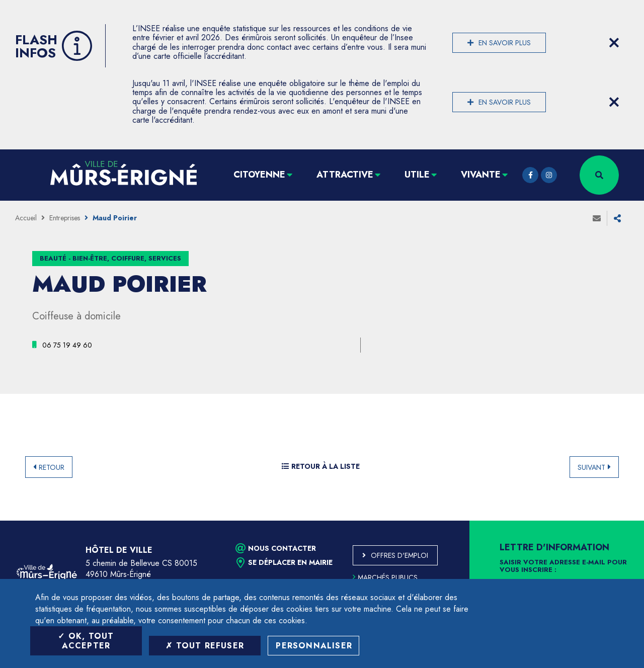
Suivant (591, 467)
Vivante (481, 175)
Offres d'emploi (399, 555)
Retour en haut (614, 521)
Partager (617, 218)
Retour (52, 467)
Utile (417, 175)
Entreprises (65, 218)
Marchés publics (385, 577)
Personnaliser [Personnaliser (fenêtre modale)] (314, 646)
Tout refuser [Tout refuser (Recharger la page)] (205, 646)
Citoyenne (259, 175)
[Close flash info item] (614, 43)
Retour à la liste (321, 466)
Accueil (26, 218)
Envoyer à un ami (597, 218)
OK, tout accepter (86, 641)
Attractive (345, 175)
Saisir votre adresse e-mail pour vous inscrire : (563, 566)
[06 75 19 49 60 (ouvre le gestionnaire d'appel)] (67, 345)
